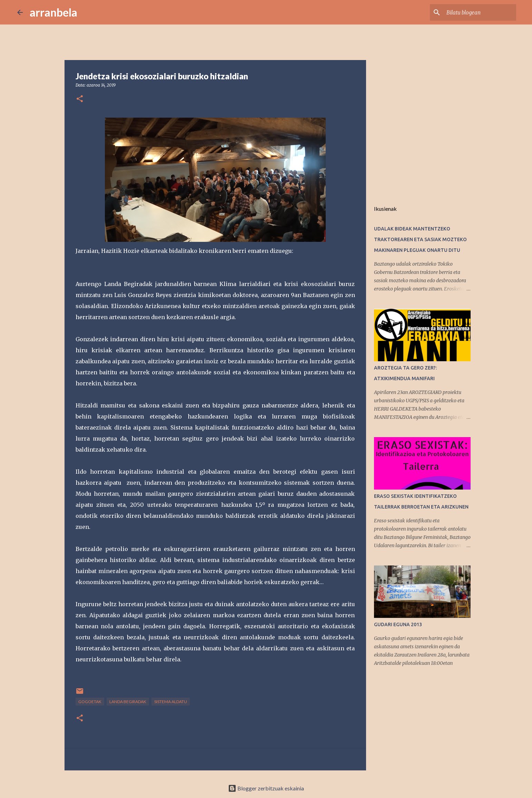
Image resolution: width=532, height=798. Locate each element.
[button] (80, 99)
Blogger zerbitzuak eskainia (266, 788)
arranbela (53, 12)
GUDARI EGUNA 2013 (398, 624)
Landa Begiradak (128, 702)
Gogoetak (90, 702)
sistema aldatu (171, 702)
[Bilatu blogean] (480, 12)
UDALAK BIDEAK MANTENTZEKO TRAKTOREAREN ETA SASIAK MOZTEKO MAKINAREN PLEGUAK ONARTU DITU (420, 239)
